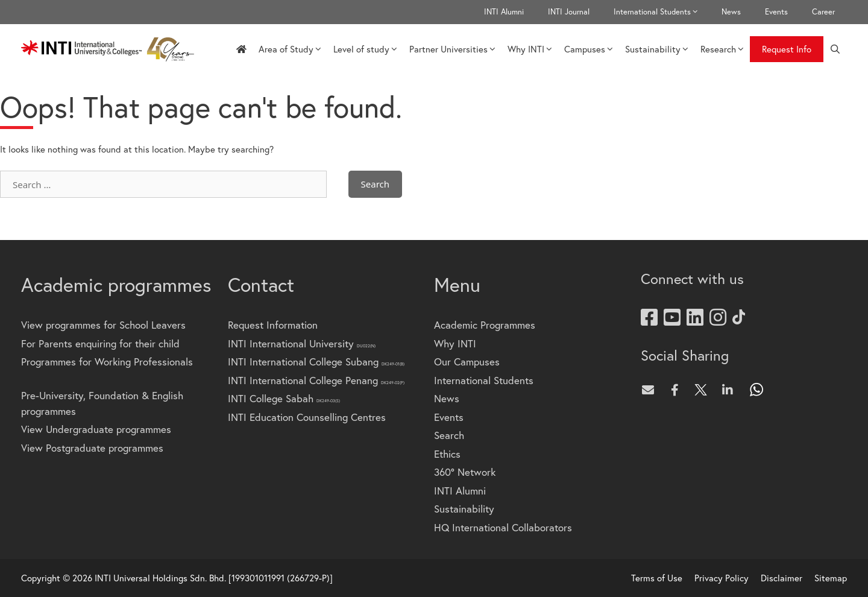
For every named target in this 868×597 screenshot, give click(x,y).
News (731, 12)
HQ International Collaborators (503, 527)
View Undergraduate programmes (96, 429)
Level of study (365, 49)
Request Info (787, 49)
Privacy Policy (722, 578)
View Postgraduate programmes (92, 448)
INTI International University (302, 343)
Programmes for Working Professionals (107, 362)
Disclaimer (782, 578)
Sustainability (657, 49)
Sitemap (831, 578)
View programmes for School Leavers (103, 325)
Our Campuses (467, 362)
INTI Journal (569, 12)
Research (722, 49)
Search (449, 435)
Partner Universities (452, 49)
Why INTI (530, 49)
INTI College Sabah (284, 398)
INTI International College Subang (316, 362)
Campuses (589, 49)
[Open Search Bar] (835, 49)
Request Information (273, 325)
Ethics (447, 454)
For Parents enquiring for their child (100, 343)
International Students (662, 12)
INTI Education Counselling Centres (307, 417)
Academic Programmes (485, 325)
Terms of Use (657, 578)
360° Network (465, 472)
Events (776, 12)
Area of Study (290, 49)
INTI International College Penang (316, 380)
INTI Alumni (504, 12)
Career (823, 12)
